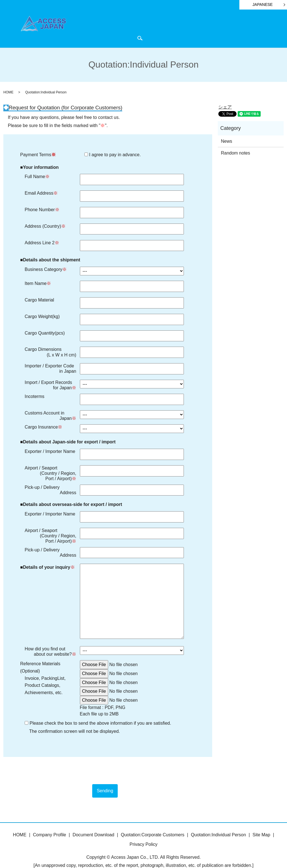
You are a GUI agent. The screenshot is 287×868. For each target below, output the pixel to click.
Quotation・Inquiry (250, 28)
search (274, 28)
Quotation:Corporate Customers (153, 824)
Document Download (176, 28)
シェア (225, 97)
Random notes (235, 143)
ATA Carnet (207, 28)
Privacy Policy (143, 834)
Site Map (261, 824)
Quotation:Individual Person (218, 824)
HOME (115, 28)
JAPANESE (263, 4)
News (225, 28)
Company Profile (140, 28)
